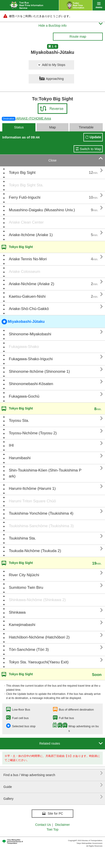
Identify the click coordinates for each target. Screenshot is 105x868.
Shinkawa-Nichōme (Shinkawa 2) (37, 600)
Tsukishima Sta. (22, 538)
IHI (11, 445)
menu (99, 5)
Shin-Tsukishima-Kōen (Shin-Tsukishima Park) (45, 473)
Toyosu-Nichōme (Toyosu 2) (33, 433)
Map (52, 127)
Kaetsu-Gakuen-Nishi (27, 296)
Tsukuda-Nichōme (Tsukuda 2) (35, 551)
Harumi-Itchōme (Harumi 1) (32, 489)
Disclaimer (62, 825)
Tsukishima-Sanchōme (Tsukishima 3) (41, 526)
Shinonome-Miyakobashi (30, 334)
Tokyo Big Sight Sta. (26, 185)
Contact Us (43, 825)
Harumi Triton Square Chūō (32, 501)
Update (95, 137)
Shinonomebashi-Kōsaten (31, 384)
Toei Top (52, 829)
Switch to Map (90, 149)
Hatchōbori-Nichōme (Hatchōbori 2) (39, 637)
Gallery (53, 797)
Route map (78, 36)
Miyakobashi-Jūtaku (23, 322)
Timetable (86, 127)
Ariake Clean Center (26, 222)
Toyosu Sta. (19, 421)
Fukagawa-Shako (24, 347)
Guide (53, 785)
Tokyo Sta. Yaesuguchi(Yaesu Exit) (39, 662)
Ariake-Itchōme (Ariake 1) (31, 235)
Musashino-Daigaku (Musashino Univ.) (42, 210)
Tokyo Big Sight (22, 173)
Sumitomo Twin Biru (26, 588)
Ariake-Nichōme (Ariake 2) (31, 284)
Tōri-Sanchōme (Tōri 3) (29, 650)
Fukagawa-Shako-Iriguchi (31, 359)
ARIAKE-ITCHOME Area (26, 118)
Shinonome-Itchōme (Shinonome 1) (39, 371)
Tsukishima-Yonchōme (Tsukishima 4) (41, 513)
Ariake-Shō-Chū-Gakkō (29, 309)
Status (19, 127)
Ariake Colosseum (25, 272)
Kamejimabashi (22, 625)
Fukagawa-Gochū (24, 396)
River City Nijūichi (24, 575)
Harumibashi (20, 458)
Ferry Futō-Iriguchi (25, 197)
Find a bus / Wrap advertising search (53, 773)
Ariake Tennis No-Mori (28, 259)
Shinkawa (17, 612)
